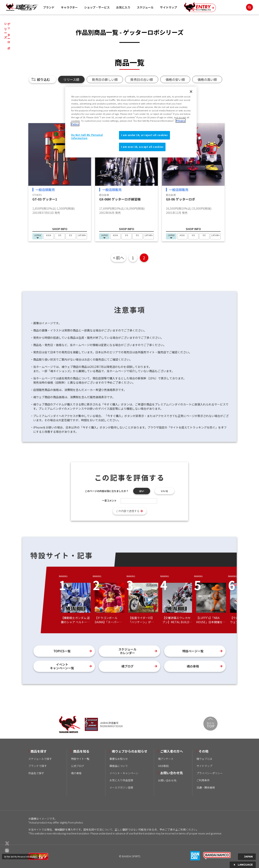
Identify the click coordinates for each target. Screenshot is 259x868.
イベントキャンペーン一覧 (62, 666)
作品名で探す (36, 773)
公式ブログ (78, 766)
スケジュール (145, 7)
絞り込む (44, 79)
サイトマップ (169, 7)
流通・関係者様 (206, 787)
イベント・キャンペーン (124, 773)
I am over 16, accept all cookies (142, 147)
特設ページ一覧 (193, 651)
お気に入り (123, 7)
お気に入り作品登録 (121, 780)
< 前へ (118, 258)
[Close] (191, 92)
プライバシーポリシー (210, 773)
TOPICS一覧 (62, 651)
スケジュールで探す (40, 759)
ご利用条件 (203, 780)
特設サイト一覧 (80, 759)
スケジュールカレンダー (127, 651)
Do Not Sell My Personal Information (20, 857)
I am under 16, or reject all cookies (144, 135)
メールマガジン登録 (121, 787)
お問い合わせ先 (167, 780)
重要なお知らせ (119, 759)
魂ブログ (127, 666)
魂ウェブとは (204, 759)
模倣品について (119, 766)
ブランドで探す (38, 766)
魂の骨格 (193, 666)
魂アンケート (166, 759)
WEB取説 (163, 766)
